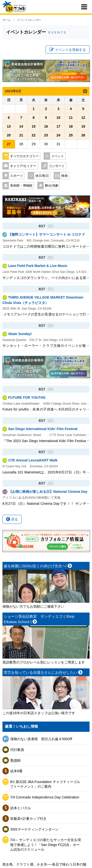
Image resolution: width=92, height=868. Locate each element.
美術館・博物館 (21, 186)
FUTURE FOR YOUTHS (27, 398)
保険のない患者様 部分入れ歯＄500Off (43, 739)
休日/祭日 (42, 176)
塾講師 (15, 760)
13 (9, 126)
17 (58, 126)
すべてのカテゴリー (24, 156)
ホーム (7, 20)
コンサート (57, 166)
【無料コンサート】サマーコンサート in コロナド (47, 234)
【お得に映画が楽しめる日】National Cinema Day (50, 492)
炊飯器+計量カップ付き (28, 819)
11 (71, 118)
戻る (12, 519)
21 (21, 135)
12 (83, 118)
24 (58, 135)
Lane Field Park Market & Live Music (38, 266)
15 (34, 126)
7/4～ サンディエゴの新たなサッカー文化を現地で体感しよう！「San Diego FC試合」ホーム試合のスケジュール (46, 845)
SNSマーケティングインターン (34, 829)
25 (71, 135)
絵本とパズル (21, 808)
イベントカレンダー (29, 20)
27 (9, 144)
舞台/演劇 (52, 186)
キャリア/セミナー (23, 166)
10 (58, 118)
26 (83, 135)
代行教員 (17, 750)
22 (34, 135)
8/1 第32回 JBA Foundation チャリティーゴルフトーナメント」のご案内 (45, 784)
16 (46, 126)
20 (9, 135)
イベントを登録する (68, 50)
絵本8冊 (16, 771)
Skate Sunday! (20, 334)
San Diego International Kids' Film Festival (43, 429)
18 (71, 126)
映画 (65, 176)
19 (83, 126)
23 (46, 135)
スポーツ (16, 176)
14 (21, 126)
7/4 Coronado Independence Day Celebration (45, 797)
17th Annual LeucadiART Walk (33, 460)
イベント (58, 156)
